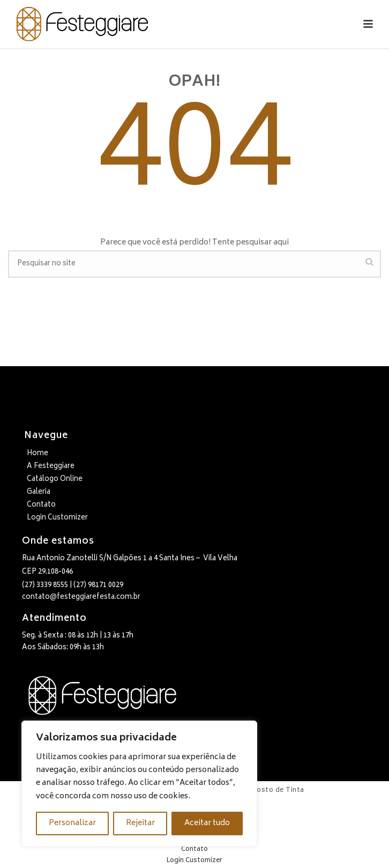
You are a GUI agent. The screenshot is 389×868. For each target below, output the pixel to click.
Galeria (39, 492)
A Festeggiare (51, 467)
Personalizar (72, 823)
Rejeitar (140, 823)
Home (38, 454)
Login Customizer (57, 518)
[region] (139, 784)
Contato (41, 505)
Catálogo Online (55, 480)
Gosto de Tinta (278, 791)
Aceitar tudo (207, 823)
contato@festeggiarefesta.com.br (81, 598)
